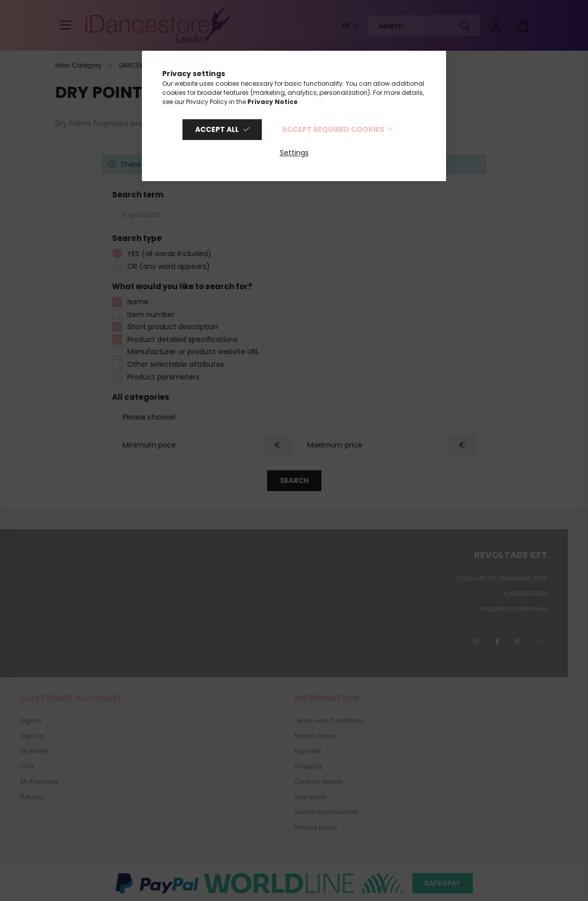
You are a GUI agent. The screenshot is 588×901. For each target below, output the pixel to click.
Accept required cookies (333, 129)
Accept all (217, 129)
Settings (294, 153)
